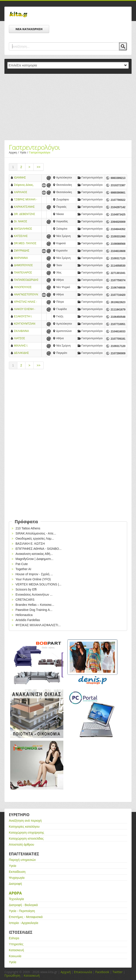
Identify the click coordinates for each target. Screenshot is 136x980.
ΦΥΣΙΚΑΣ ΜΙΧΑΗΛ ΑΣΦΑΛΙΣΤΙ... (38, 625)
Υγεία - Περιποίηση (22, 911)
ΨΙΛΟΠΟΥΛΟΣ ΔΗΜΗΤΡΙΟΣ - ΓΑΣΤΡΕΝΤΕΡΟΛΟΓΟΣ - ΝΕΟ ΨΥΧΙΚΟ (26, 288)
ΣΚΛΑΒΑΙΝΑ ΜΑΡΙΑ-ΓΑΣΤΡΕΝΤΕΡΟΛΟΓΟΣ (26, 331)
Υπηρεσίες (16, 944)
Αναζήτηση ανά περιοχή (25, 821)
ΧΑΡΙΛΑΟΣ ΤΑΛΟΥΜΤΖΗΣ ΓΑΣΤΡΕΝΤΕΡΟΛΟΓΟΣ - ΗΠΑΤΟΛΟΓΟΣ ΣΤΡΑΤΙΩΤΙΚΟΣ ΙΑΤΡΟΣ (26, 193)
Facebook (102, 972)
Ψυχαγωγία (17, 878)
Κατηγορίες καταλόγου (24, 827)
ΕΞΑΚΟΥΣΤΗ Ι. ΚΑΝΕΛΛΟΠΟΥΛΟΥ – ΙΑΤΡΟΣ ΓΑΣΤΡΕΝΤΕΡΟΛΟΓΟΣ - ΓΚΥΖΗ (26, 317)
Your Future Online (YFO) (33, 579)
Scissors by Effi (26, 589)
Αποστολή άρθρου (21, 844)
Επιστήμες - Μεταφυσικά (26, 917)
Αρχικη (14, 153)
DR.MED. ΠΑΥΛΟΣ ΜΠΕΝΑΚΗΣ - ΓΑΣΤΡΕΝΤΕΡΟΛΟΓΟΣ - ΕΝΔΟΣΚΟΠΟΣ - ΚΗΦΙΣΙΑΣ (26, 244)
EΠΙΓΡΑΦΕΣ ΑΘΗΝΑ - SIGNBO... (39, 549)
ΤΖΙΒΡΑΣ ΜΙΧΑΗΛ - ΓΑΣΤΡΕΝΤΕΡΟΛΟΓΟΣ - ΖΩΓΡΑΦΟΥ (26, 200)
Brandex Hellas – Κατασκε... (35, 605)
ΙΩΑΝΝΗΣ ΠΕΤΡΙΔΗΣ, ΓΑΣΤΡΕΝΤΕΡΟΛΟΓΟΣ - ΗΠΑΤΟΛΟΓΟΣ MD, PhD (26, 178)
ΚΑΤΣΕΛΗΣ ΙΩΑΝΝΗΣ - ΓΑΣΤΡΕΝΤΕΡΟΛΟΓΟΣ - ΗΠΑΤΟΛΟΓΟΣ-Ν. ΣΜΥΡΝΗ (26, 236)
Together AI (23, 569)
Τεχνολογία (16, 899)
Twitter (118, 972)
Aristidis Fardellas (28, 620)
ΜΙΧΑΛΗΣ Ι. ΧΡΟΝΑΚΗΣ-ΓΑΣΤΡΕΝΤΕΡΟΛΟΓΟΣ (26, 346)
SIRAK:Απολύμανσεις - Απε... (36, 533)
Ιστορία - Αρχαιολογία (23, 923)
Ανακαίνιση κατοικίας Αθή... (34, 554)
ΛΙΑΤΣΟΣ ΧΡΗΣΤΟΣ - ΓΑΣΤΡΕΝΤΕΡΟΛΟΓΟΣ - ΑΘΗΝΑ (26, 339)
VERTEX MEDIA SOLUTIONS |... (38, 584)
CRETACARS (25, 600)
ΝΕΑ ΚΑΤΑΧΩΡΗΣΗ (29, 29)
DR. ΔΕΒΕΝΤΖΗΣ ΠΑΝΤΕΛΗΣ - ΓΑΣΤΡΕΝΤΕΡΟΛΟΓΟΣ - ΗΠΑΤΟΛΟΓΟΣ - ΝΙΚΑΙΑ (26, 214)
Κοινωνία (15, 956)
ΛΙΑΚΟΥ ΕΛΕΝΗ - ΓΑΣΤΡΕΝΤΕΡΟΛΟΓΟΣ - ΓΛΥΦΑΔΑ (26, 309)
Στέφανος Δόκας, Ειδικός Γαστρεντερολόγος (25, 185)
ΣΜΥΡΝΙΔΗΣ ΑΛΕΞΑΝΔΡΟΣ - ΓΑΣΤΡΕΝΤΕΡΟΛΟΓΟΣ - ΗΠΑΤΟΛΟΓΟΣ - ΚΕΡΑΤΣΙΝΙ (26, 251)
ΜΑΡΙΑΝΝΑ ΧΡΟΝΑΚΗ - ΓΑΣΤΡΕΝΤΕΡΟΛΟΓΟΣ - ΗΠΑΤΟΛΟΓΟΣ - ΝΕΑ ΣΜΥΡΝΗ (26, 258)
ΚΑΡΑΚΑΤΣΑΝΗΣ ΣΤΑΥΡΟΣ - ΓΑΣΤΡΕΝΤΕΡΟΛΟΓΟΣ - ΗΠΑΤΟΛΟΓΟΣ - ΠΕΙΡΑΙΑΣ (26, 207)
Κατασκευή (16, 950)
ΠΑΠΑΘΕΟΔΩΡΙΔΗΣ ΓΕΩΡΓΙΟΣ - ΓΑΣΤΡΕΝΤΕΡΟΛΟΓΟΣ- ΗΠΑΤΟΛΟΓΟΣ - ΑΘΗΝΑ (26, 280)
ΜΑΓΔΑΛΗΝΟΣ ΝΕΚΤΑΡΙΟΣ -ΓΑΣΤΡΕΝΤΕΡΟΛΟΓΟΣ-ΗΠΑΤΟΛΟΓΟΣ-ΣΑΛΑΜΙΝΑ (26, 229)
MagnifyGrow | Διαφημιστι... (34, 559)
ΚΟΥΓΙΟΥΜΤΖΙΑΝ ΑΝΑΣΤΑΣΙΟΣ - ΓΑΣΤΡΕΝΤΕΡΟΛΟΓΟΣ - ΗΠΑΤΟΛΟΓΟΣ (26, 324)
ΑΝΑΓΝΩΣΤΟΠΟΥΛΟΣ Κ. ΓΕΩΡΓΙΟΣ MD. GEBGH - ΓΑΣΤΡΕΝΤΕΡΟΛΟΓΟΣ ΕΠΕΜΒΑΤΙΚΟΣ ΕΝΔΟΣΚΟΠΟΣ (26, 295)
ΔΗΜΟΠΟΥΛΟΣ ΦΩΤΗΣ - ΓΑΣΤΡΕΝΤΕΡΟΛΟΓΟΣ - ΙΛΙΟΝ (26, 266)
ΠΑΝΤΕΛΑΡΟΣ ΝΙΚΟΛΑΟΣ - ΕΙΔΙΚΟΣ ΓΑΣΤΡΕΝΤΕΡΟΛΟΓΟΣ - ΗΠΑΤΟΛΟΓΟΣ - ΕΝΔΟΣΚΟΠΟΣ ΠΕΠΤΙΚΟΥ (26, 273)
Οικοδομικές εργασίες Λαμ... (35, 538)
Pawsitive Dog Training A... (34, 610)
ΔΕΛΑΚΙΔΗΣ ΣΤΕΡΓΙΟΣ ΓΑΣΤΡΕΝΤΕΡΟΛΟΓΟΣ (26, 353)
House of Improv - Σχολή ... (34, 574)
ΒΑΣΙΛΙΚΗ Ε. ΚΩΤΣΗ (30, 544)
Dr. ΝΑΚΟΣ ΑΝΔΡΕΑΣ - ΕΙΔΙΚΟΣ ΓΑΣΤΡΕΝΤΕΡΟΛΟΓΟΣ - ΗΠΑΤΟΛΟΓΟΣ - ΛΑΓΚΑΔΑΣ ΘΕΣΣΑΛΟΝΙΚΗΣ (26, 222)
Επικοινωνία (83, 972)
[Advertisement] (68, 107)
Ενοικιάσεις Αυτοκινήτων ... (34, 595)
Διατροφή (15, 884)
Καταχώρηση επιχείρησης (26, 833)
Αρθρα (15, 893)
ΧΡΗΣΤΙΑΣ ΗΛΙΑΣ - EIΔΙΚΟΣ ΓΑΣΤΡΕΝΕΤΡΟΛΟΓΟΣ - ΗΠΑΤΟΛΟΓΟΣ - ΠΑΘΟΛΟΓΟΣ (26, 302)
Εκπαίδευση (17, 872)
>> (39, 167)
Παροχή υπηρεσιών (22, 860)
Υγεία (25, 153)
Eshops (14, 938)
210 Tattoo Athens (28, 528)
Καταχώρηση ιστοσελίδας (26, 839)
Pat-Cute (22, 564)
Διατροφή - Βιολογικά (23, 905)
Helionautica (24, 615)
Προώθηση (12, 975)
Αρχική (66, 972)
